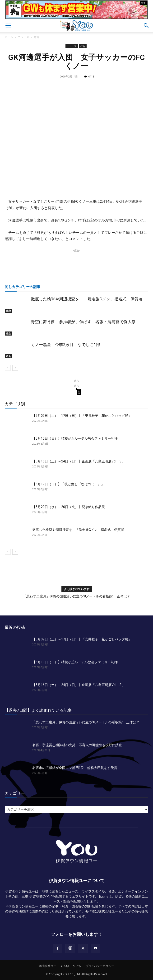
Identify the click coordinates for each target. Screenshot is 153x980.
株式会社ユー (48, 966)
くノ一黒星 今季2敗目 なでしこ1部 (65, 345)
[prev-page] (8, 368)
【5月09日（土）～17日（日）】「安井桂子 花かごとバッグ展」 (82, 416)
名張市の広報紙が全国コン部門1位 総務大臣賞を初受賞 (75, 768)
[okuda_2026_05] (76, 17)
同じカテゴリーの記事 (23, 287)
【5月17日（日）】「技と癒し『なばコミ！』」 (68, 484)
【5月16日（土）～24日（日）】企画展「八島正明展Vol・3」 (79, 461)
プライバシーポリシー (100, 966)
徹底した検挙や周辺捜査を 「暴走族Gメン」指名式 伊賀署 (87, 299)
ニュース (23, 37)
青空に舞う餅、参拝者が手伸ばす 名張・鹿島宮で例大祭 (83, 322)
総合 (37, 37)
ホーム (9, 37)
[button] (8, 26)
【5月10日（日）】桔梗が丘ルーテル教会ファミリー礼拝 (75, 438)
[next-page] (15, 368)
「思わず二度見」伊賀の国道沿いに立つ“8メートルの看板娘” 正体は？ (77, 596)
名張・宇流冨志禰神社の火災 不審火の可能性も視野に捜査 (77, 745)
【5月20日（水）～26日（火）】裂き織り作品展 (69, 507)
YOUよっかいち (71, 966)
